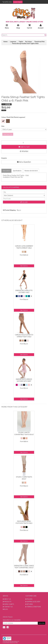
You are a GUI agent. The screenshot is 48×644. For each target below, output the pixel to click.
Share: (7, 104)
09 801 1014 (7, 2)
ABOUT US (7, 599)
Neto (17, 643)
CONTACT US (8, 607)
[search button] (45, 35)
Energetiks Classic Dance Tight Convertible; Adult (24, 567)
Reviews (31, 171)
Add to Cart (24, 147)
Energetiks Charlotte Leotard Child (24, 291)
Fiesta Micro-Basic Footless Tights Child (24, 522)
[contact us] (4, 627)
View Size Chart (8, 134)
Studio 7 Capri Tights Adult (24, 478)
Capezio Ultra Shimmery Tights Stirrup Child (24, 247)
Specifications (17, 171)
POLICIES (29, 599)
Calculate (24, 202)
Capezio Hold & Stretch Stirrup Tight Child (24, 336)
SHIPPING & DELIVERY (33, 602)
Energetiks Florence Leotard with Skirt (24, 380)
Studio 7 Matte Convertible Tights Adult (24, 433)
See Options (24, 266)
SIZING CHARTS (8, 604)
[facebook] (8, 627)
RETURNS (29, 604)
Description (6, 171)
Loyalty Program (18, 2)
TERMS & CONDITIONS (33, 607)
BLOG (5, 609)
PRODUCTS (7, 602)
